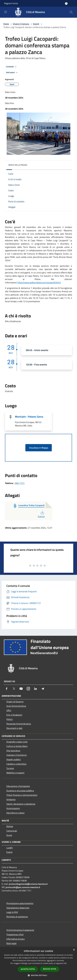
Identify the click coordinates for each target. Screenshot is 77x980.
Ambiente (11, 799)
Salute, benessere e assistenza (21, 804)
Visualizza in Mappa (39, 448)
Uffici (9, 710)
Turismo (10, 768)
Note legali (11, 943)
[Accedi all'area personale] (66, 4)
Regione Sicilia (11, 3)
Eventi (36, 24)
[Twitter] (14, 689)
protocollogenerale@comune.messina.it (28, 884)
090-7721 (20, 483)
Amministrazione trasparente (20, 930)
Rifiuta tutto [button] (50, 969)
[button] (39, 975)
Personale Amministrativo (19, 724)
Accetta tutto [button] (28, 969)
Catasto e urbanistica (16, 764)
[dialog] (38, 963)
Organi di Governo (15, 702)
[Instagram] (28, 689)
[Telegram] (43, 689)
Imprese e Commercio (17, 755)
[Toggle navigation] (6, 12)
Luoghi (10, 848)
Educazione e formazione (18, 786)
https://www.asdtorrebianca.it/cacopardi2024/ (39, 282)
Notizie (10, 826)
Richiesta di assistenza (17, 917)
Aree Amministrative (16, 706)
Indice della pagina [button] (18, 165)
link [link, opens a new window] (65, 963)
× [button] (74, 950)
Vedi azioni (12, 73)
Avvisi (9, 835)
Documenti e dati (14, 728)
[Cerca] (71, 12)
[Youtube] (21, 689)
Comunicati (12, 831)
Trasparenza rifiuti (15, 934)
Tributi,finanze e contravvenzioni (22, 795)
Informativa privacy (16, 939)
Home (6, 24)
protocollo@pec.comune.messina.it (23, 887)
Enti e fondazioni (14, 715)
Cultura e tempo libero (17, 746)
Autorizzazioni (13, 808)
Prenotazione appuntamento (20, 903)
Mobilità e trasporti (15, 773)
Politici (10, 719)
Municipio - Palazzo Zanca (29, 417)
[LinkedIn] (36, 689)
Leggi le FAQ (12, 912)
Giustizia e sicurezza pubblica (20, 791)
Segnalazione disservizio (18, 908)
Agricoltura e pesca (15, 813)
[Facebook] (7, 689)
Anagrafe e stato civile (17, 742)
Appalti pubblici (14, 759)
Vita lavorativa (13, 751)
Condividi (12, 67)
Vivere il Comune (21, 24)
